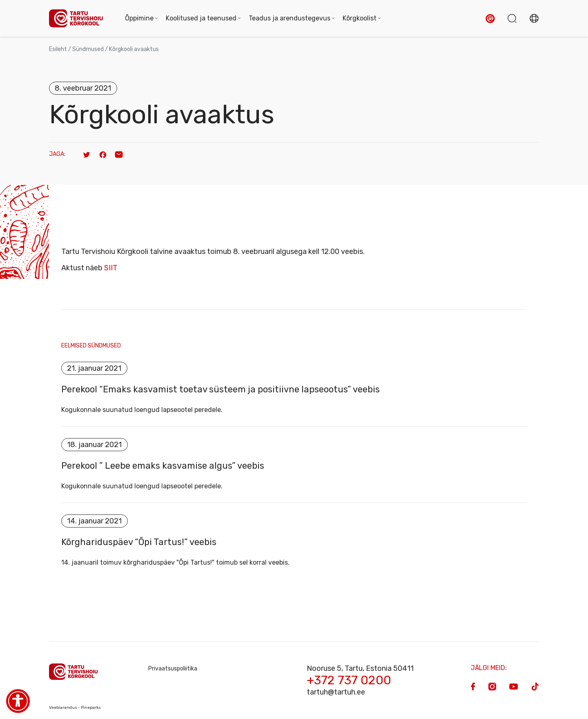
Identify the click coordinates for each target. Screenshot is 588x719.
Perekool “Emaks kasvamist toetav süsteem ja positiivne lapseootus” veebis (220, 390)
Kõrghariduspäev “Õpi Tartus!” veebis (139, 542)
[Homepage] (79, 19)
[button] (490, 19)
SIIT (111, 268)
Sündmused (88, 49)
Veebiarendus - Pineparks (75, 708)
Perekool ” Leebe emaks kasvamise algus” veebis (163, 466)
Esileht (58, 49)
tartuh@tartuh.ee (336, 692)
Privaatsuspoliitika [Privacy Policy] (173, 669)
